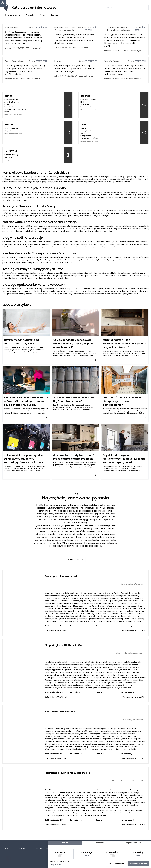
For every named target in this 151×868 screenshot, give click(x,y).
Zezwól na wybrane (116, 864)
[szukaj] (127, 8)
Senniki (83, 128)
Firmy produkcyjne (11, 100)
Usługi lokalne (86, 136)
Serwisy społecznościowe (90, 138)
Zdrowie (85, 96)
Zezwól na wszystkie (138, 864)
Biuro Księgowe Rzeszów (60, 712)
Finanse (7, 104)
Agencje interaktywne (12, 102)
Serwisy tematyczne (88, 131)
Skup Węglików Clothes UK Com (65, 645)
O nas (5, 848)
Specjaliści (85, 104)
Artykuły (30, 15)
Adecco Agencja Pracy (15, 61)
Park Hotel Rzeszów (112, 61)
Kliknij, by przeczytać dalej (13, 115)
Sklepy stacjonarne (12, 131)
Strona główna (13, 15)
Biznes (8, 96)
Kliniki (82, 102)
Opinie (83, 133)
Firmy (42, 15)
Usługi (84, 125)
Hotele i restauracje (12, 155)
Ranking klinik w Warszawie (62, 576)
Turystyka (11, 151)
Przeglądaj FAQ (75, 547)
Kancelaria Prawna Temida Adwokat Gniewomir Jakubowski (70, 29)
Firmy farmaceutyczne (89, 100)
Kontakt (55, 15)
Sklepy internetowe (11, 128)
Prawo (7, 112)
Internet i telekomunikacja (14, 107)
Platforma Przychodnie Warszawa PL (68, 773)
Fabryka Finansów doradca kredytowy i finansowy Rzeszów (117, 29)
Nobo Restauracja (13, 27)
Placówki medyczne (88, 107)
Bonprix (58, 61)
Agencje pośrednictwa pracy (15, 109)
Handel (9, 125)
